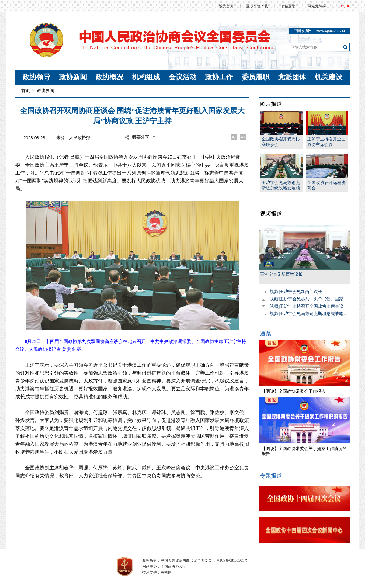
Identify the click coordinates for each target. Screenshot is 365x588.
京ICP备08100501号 (232, 560)
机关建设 (328, 77)
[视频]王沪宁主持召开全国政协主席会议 (306, 306)
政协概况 (109, 77)
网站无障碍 (317, 6)
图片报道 (271, 104)
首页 (26, 91)
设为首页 (226, 6)
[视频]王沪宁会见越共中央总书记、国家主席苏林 (314, 299)
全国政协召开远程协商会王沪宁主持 (326, 186)
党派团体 (292, 77)
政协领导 (36, 77)
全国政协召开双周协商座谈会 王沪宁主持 (281, 142)
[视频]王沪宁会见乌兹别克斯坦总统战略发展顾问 (314, 314)
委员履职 (255, 77)
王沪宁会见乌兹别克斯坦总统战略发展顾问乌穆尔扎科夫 (281, 186)
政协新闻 (73, 77)
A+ (243, 137)
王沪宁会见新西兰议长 (281, 274)
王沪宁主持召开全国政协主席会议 (326, 142)
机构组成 (146, 77)
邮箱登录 (288, 6)
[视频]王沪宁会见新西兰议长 (295, 292)
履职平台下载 (257, 6)
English (344, 6)
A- (234, 137)
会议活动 (182, 77)
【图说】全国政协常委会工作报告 (294, 391)
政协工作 (219, 77)
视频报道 (271, 214)
